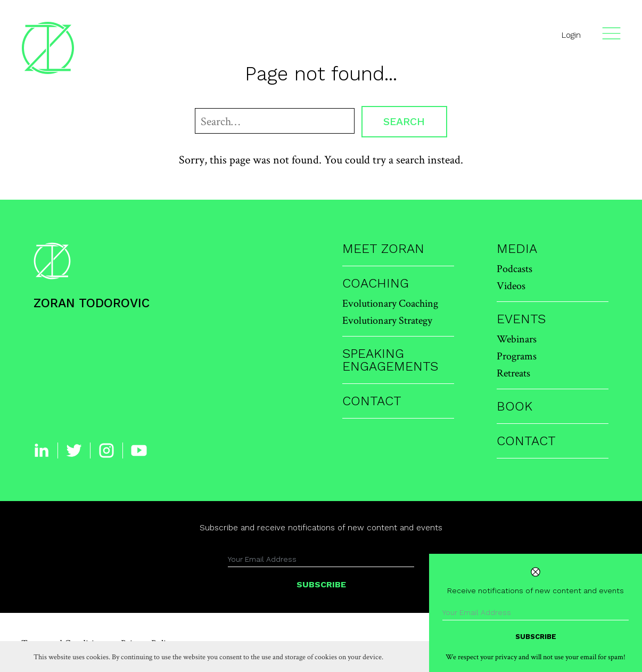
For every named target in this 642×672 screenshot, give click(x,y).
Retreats (513, 373)
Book (515, 406)
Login (571, 35)
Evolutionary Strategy (387, 320)
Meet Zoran (383, 249)
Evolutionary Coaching (390, 303)
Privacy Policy (147, 643)
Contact (372, 401)
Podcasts (515, 268)
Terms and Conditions (64, 643)
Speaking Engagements (390, 360)
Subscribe (321, 584)
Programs (517, 356)
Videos (511, 285)
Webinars (517, 339)
